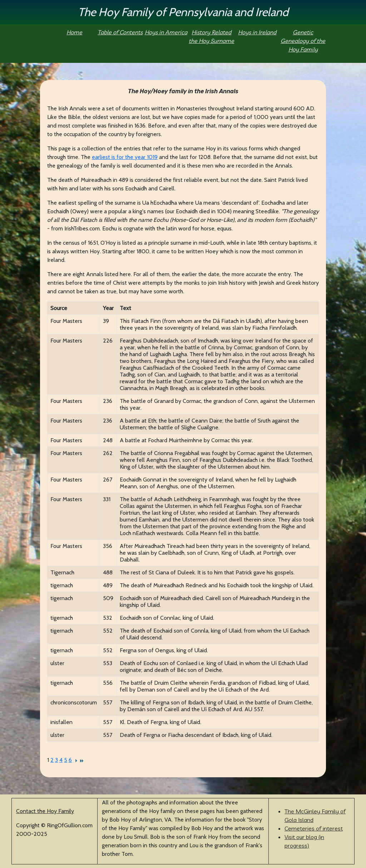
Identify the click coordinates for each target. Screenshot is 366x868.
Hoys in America (166, 32)
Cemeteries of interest (314, 828)
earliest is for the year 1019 (125, 157)
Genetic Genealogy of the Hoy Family (303, 41)
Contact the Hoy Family (45, 811)
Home (74, 32)
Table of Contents (120, 32)
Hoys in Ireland (257, 32)
